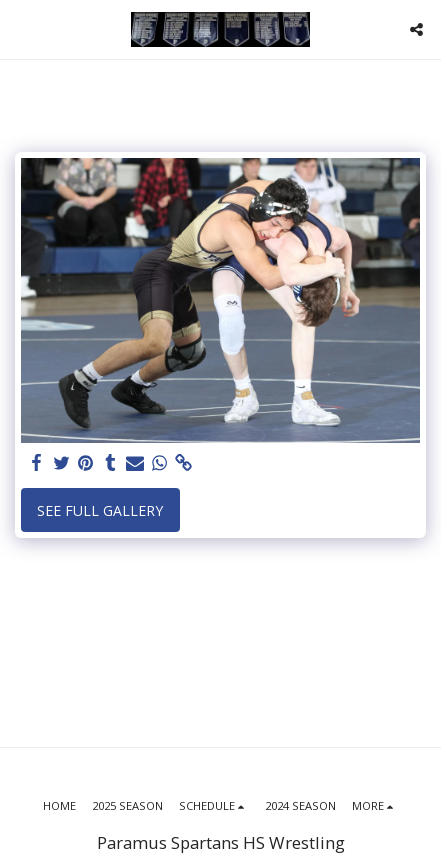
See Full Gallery (100, 510)
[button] (22, 28)
